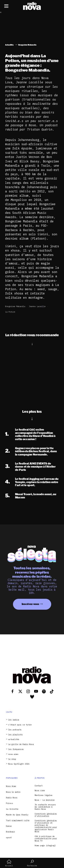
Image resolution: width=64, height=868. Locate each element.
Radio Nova (12, 798)
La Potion (10, 312)
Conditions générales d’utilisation (46, 815)
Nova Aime (11, 786)
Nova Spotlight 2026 (19, 764)
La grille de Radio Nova (21, 744)
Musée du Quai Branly (17, 815)
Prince (9, 803)
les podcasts (15, 730)
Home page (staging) (45, 846)
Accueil (9, 863)
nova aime (13, 754)
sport (9, 837)
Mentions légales (44, 795)
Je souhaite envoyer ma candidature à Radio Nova (45, 807)
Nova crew (40, 791)
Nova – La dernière (45, 800)
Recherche (32, 863)
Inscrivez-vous (30, 604)
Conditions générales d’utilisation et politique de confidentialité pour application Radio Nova (46, 826)
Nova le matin (13, 792)
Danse (9, 826)
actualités (14, 739)
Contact (39, 786)
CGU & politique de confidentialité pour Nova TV (46, 839)
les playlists (15, 735)
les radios (14, 720)
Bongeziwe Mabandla (15, 306)
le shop (12, 759)
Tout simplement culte (18, 820)
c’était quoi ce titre (20, 725)
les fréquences (16, 749)
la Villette (12, 809)
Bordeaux (10, 832)
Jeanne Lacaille (37, 306)
